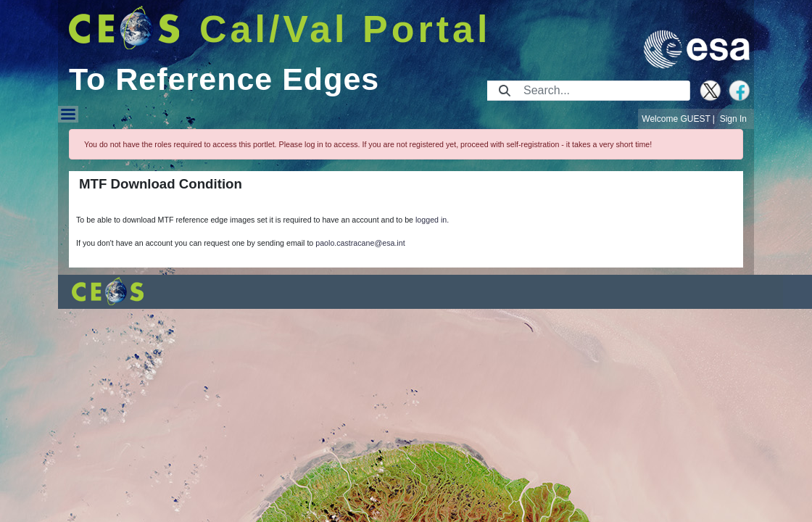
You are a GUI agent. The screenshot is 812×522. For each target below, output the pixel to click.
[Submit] (505, 91)
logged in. (432, 220)
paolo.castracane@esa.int (360, 243)
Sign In (733, 119)
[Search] (602, 91)
